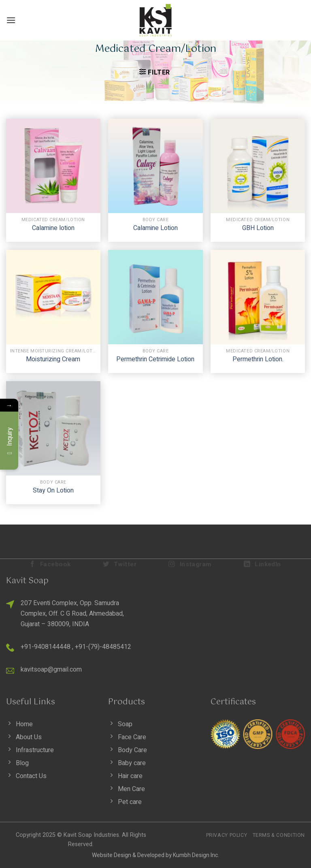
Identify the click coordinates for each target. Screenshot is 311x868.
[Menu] (11, 20)
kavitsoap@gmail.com (51, 670)
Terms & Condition (279, 835)
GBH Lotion (258, 228)
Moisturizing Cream (53, 359)
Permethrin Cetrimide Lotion (155, 359)
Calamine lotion (53, 228)
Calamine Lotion (155, 228)
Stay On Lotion (53, 491)
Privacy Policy (227, 835)
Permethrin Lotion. (258, 359)
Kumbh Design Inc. (196, 855)
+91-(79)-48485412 (103, 647)
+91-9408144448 (46, 647)
